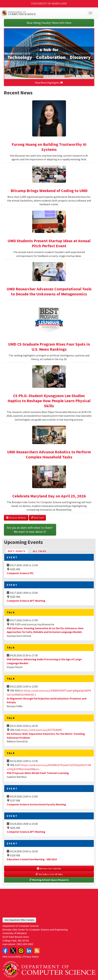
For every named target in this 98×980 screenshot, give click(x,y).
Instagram (21, 951)
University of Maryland (49, 4)
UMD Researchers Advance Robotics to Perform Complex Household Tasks (49, 454)
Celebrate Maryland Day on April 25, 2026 (49, 496)
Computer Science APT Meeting (26, 601)
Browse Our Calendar (49, 869)
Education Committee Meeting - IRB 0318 (32, 859)
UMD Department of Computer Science (39, 13)
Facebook (5, 951)
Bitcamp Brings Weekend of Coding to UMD (49, 191)
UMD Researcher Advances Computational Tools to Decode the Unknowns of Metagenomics (49, 291)
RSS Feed (37, 518)
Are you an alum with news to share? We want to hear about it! (30, 530)
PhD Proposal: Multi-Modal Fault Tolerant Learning (38, 773)
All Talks (40, 551)
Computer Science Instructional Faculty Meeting (36, 804)
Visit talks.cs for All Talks (49, 874)
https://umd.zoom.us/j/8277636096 (41, 730)
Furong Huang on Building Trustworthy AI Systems (49, 147)
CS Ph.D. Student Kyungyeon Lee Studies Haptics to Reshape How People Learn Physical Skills (49, 401)
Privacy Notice (31, 957)
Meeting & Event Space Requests (49, 880)
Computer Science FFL (20, 573)
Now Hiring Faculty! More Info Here (49, 23)
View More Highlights (49, 83)
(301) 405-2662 (25, 944)
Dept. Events (18, 551)
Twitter (13, 951)
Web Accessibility (12, 957)
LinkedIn (29, 951)
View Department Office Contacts (19, 920)
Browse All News (16, 518)
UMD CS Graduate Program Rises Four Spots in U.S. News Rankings (49, 347)
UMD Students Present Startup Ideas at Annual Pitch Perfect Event (49, 243)
